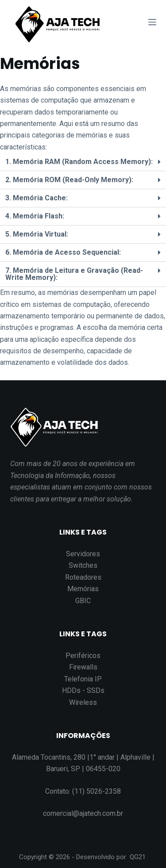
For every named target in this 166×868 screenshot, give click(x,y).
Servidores (83, 554)
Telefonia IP (83, 679)
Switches (83, 565)
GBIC (83, 601)
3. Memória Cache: (37, 198)
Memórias (83, 589)
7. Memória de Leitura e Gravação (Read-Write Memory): (74, 274)
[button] (83, 162)
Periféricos (83, 656)
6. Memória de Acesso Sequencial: (63, 252)
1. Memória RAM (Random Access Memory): (79, 162)
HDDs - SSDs (83, 690)
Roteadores (83, 577)
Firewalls (83, 667)
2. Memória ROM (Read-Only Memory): (69, 180)
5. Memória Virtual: (37, 234)
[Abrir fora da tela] (152, 22)
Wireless (83, 702)
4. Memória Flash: (35, 216)
